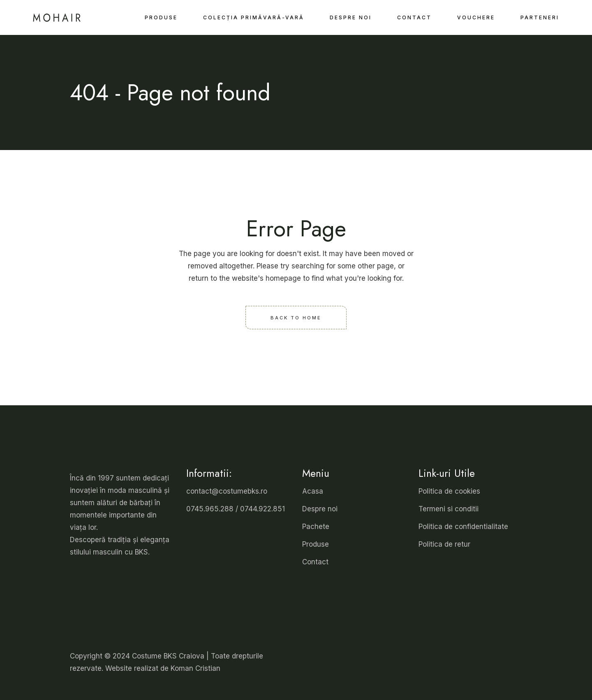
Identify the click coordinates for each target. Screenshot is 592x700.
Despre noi (320, 509)
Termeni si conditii (449, 509)
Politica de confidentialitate (463, 527)
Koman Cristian (195, 668)
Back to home (296, 318)
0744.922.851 (262, 509)
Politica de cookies (449, 491)
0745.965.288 (210, 509)
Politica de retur (444, 544)
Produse (316, 544)
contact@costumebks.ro (227, 491)
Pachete (316, 527)
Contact (315, 562)
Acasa (313, 491)
